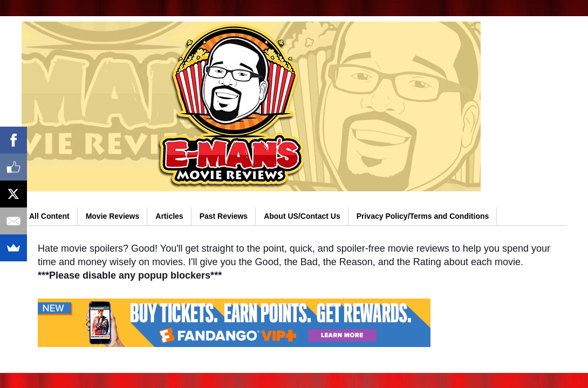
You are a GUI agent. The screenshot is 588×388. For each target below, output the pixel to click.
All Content (49, 216)
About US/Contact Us (302, 216)
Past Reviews (224, 216)
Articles (169, 216)
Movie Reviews (113, 216)
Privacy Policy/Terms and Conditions (423, 216)
